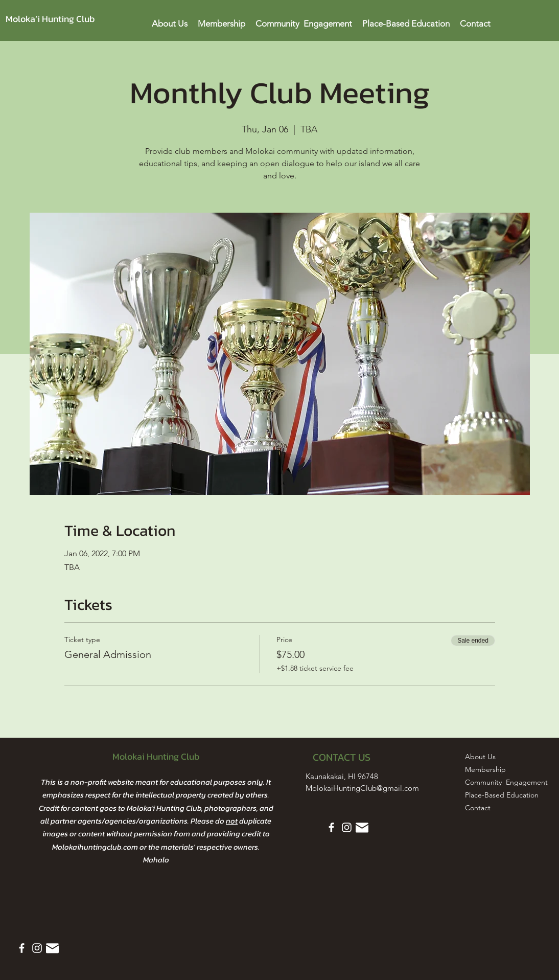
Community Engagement (491, 782)
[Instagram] (37, 948)
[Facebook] (22, 948)
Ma (148, 860)
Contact (478, 808)
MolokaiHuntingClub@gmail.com (362, 788)
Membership (485, 769)
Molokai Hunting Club (156, 756)
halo (161, 860)
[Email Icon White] (52, 948)
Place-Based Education (491, 795)
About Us (480, 757)
